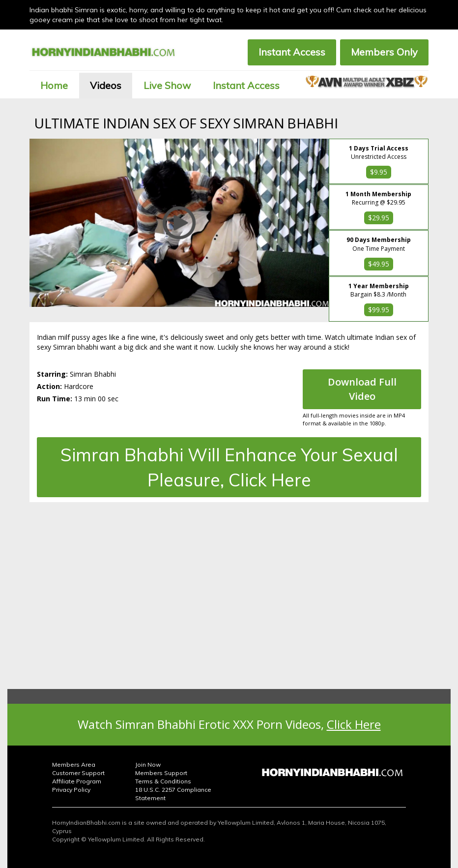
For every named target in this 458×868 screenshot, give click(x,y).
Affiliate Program (77, 781)
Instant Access (292, 52)
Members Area (74, 764)
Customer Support (78, 773)
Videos (106, 85)
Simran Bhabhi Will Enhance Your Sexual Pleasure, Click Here (229, 467)
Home (54, 85)
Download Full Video (362, 389)
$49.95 (379, 264)
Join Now (148, 764)
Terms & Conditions (163, 781)
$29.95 (379, 218)
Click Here (354, 724)
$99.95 (379, 310)
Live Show (167, 85)
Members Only (384, 52)
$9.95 (379, 172)
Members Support (161, 773)
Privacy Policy (71, 790)
